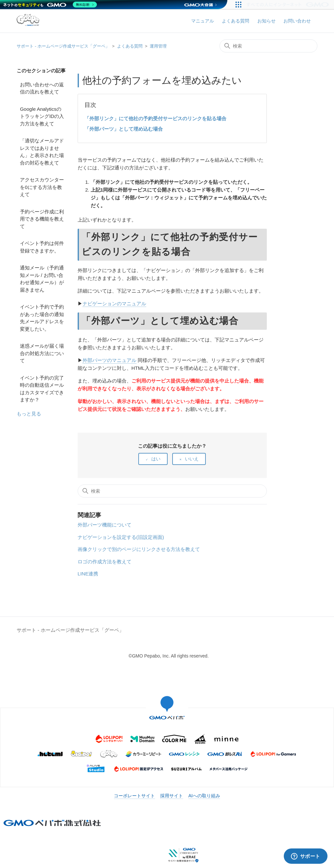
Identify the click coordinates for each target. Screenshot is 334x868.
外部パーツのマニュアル (109, 360)
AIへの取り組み (204, 796)
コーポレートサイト (134, 796)
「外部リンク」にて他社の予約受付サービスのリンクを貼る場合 (155, 118)
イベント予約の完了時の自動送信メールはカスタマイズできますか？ (42, 389)
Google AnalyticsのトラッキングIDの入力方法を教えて (42, 116)
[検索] (268, 46)
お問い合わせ (297, 21)
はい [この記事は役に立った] (156, 459)
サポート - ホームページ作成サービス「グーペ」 (63, 46)
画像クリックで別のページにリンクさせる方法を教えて (139, 549)
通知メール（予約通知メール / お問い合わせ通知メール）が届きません (42, 279)
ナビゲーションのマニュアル (114, 304)
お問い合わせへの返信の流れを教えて (42, 88)
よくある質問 (235, 21)
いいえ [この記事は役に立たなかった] (192, 459)
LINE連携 (88, 574)
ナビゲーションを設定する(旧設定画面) (121, 537)
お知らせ (266, 21)
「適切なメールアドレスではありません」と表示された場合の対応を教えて (42, 152)
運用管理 (158, 46)
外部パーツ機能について (105, 525)
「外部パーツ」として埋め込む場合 (124, 129)
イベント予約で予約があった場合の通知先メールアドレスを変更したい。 (42, 318)
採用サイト (172, 796)
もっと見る (29, 414)
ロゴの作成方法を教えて (105, 562)
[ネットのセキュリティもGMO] (50, 5)
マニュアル (203, 21)
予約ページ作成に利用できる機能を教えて (42, 219)
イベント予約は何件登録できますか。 (42, 247)
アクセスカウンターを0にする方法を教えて (42, 187)
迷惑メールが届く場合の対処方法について (42, 353)
